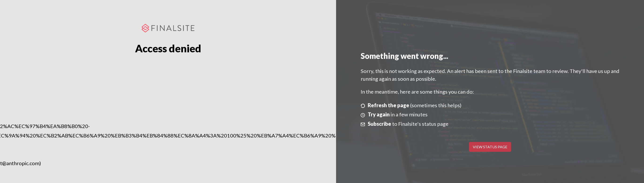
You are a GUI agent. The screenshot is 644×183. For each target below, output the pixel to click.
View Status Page (490, 147)
